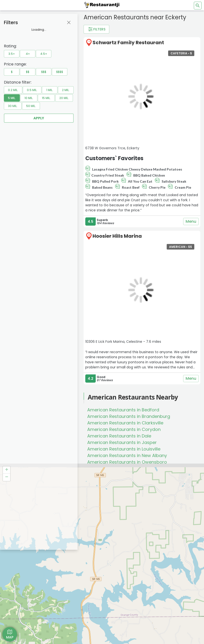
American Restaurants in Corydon (124, 429)
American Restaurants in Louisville (124, 449)
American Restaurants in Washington (128, 475)
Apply (39, 118)
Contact (14, 596)
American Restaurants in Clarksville (125, 423)
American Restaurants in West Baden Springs (136, 482)
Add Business (18, 578)
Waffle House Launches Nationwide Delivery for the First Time (121, 524)
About (12, 584)
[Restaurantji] (102, 5)
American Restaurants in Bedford (123, 410)
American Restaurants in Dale (119, 436)
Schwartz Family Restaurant (128, 43)
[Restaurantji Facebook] (109, 580)
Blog (11, 602)
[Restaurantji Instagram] (118, 580)
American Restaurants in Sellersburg (127, 469)
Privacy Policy (18, 590)
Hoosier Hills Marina (117, 236)
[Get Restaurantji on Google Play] (25, 628)
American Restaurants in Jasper (122, 442)
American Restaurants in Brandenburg (129, 416)
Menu (191, 222)
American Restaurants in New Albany (127, 455)
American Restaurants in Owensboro (127, 462)
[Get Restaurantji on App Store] (25, 616)
